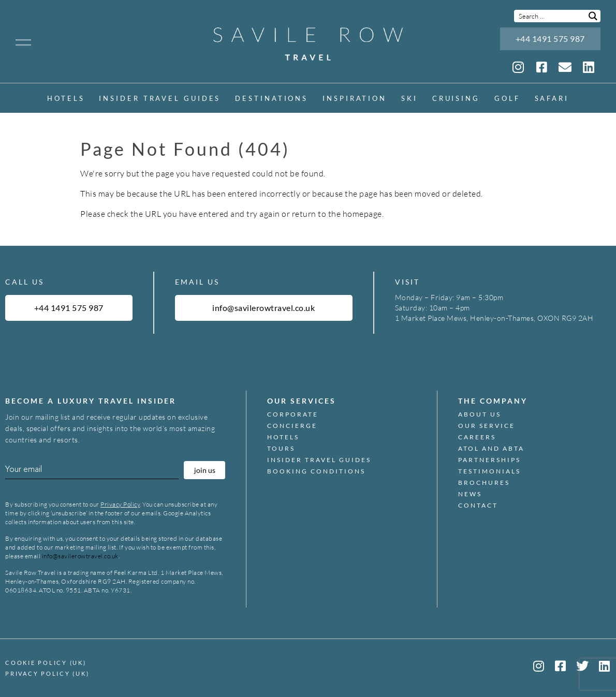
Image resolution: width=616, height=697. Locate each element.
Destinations (272, 99)
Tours (281, 449)
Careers (477, 437)
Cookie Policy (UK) (46, 663)
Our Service (487, 426)
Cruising (456, 99)
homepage (362, 214)
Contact (478, 506)
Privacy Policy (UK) (47, 673)
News (470, 494)
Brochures (484, 483)
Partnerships (489, 460)
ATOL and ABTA (491, 449)
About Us (480, 414)
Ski (409, 99)
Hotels (66, 99)
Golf (507, 99)
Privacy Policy (120, 504)
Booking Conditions (316, 471)
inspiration (355, 99)
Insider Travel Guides (160, 99)
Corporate (293, 414)
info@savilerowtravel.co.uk (80, 556)
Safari (552, 99)
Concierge (292, 426)
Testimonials (489, 471)
